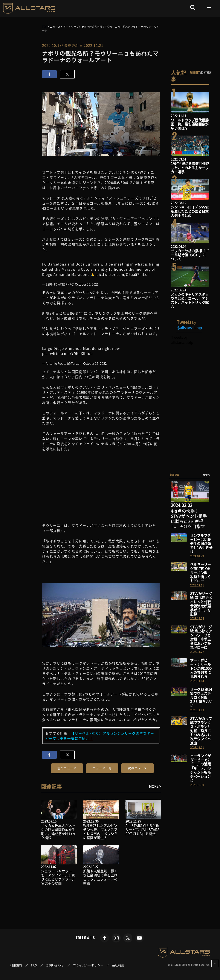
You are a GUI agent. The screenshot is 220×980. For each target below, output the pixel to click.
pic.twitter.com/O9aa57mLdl (123, 274)
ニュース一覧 (102, 768)
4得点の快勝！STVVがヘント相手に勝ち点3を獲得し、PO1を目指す (189, 519)
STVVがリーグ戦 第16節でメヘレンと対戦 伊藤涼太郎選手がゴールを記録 (202, 604)
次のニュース (137, 768)
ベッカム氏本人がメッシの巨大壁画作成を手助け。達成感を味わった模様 (58, 832)
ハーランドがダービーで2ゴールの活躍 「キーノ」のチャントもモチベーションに (202, 768)
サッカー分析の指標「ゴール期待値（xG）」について (190, 255)
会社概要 (118, 965)
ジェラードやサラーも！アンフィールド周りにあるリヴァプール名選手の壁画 (58, 877)
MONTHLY (205, 72)
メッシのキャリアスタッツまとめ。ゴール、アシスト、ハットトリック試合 (190, 300)
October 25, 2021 (87, 284)
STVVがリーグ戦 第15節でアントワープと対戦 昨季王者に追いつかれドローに (201, 637)
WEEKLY (195, 72)
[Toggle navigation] (209, 8)
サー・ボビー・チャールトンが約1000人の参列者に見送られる (201, 668)
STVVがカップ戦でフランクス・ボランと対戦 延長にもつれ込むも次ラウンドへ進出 (201, 731)
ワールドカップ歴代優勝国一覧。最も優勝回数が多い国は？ (190, 124)
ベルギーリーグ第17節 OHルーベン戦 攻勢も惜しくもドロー (200, 572)
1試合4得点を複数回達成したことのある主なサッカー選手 (190, 167)
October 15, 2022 (95, 363)
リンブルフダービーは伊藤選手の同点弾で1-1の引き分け (201, 544)
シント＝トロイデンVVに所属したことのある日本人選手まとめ (190, 211)
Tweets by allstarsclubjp (182, 340)
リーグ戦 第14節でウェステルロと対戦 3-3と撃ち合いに (201, 697)
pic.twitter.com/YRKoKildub (67, 353)
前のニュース (67, 768)
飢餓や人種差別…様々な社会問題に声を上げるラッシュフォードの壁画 (100, 877)
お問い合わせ (55, 965)
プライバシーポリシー (88, 965)
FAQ (34, 965)
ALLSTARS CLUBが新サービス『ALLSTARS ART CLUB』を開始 (142, 829)
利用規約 (16, 965)
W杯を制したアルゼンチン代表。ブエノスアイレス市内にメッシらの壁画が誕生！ (100, 832)
